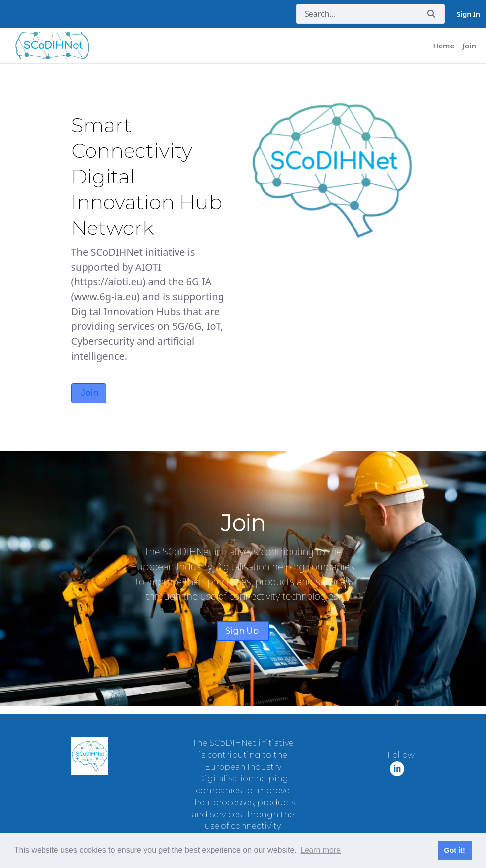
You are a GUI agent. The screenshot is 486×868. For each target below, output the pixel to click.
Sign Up (243, 631)
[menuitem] (444, 46)
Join (89, 393)
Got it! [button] (454, 850)
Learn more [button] (320, 850)
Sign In (468, 14)
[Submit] (431, 14)
